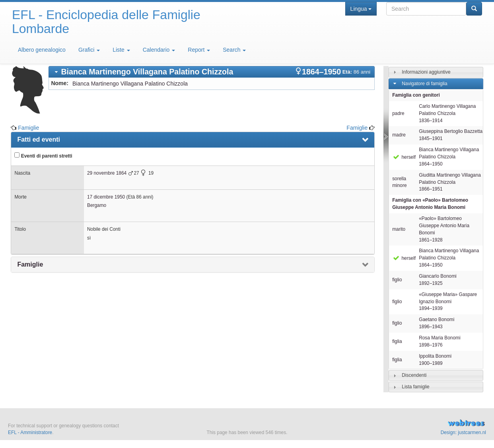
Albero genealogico (42, 50)
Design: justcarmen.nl (463, 432)
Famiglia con (430, 204)
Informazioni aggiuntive (426, 72)
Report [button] (199, 50)
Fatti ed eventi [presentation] (39, 139)
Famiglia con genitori (416, 95)
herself (404, 157)
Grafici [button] (89, 50)
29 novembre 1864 (107, 173)
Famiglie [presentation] (30, 264)
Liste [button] (121, 50)
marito (399, 229)
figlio (397, 280)
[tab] (212, 72)
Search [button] (234, 50)
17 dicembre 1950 (106, 197)
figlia (397, 341)
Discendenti (414, 375)
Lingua (361, 9)
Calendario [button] (159, 50)
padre (398, 113)
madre (399, 135)
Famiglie (28, 128)
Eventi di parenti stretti (43, 156)
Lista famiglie (415, 387)
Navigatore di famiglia (424, 84)
